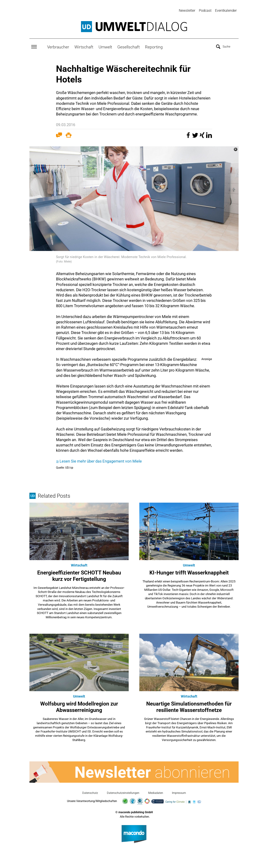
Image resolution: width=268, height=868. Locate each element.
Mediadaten (156, 791)
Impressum (179, 791)
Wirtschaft (84, 46)
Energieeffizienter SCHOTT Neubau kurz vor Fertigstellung (79, 574)
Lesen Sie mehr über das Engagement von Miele (101, 460)
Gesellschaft (129, 46)
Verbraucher (58, 46)
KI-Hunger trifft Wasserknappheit (189, 571)
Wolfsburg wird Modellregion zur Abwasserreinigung (79, 706)
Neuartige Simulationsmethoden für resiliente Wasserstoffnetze (189, 706)
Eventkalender (226, 10)
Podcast (205, 10)
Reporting (154, 46)
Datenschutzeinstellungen (123, 791)
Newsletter (187, 10)
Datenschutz (90, 791)
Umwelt (105, 46)
